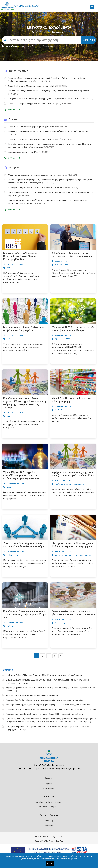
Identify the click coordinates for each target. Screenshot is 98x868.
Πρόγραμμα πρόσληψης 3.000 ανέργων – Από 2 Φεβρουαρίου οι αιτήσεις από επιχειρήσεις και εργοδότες (51, 194)
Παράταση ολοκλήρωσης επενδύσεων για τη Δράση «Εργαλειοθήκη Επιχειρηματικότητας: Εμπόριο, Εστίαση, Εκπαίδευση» (48, 202)
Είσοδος (49, 821)
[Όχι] (95, 862)
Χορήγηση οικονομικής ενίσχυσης (69, 484)
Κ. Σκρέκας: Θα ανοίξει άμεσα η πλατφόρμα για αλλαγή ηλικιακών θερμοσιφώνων (50, 99)
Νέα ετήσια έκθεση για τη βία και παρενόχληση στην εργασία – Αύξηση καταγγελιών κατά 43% (48, 705)
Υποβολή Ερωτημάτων (49, 807)
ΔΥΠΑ (9, 339)
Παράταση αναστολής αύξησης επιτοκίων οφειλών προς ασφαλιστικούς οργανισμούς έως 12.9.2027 (51, 709)
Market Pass (60, 410)
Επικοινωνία (49, 788)
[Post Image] (25, 237)
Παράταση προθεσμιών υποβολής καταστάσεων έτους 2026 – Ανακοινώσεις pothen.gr (44, 714)
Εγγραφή (49, 825)
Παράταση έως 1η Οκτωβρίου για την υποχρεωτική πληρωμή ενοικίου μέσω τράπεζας (44, 700)
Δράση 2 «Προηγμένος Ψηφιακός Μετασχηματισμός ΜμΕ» (40, 104)
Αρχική (35, 32)
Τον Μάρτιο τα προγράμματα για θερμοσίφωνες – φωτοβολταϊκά (43, 188)
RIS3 (8, 268)
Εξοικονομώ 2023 (62, 339)
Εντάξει (50, 864)
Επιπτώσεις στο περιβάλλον (67, 623)
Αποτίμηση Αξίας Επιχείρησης (49, 802)
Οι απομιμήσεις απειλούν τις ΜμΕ (29, 152)
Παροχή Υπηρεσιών (18, 71)
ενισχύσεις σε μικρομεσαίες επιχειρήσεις (73, 555)
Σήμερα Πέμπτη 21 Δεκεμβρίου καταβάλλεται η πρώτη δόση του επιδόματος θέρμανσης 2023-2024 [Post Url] (21, 475)
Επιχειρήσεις (48, 46)
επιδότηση (11, 626)
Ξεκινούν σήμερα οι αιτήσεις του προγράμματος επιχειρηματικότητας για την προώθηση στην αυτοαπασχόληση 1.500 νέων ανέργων (50, 146)
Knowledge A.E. (56, 841)
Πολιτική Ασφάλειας (42, 837)
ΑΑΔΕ (9, 487)
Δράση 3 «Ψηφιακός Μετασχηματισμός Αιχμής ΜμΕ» (37, 86)
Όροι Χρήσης (58, 837)
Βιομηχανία (14, 168)
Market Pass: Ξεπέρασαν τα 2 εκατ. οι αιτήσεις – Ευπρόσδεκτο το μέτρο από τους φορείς (48, 92)
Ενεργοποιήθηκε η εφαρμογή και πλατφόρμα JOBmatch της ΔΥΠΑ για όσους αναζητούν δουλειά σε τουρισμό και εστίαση (47, 80)
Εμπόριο (13, 119)
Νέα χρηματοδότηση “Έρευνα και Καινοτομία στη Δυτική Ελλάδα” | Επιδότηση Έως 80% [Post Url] (20, 256)
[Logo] (49, 758)
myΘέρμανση (12, 555)
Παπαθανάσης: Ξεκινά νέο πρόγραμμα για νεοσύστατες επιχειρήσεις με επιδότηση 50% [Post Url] (25, 614)
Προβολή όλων (12, 110)
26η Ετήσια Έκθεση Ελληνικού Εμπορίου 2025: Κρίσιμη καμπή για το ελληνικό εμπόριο (44, 675)
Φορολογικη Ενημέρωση (31, 46)
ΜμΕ (8, 416)
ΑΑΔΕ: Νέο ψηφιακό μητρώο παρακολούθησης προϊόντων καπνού (43, 175)
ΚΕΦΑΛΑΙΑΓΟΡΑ (61, 265)
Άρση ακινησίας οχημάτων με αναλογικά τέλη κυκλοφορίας (32, 695)
